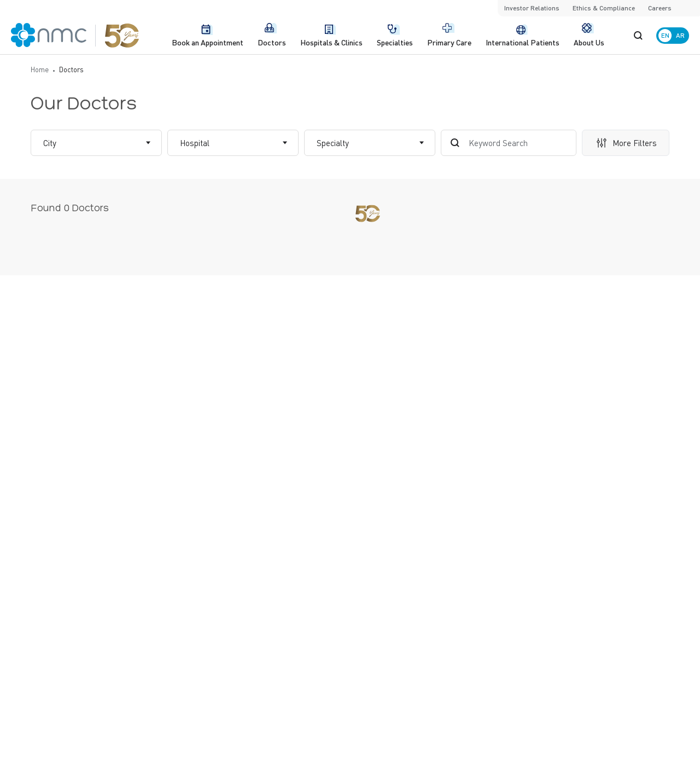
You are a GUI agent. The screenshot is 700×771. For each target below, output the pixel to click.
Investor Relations (532, 8)
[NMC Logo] (75, 35)
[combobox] (44, 143)
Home (40, 69)
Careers (660, 8)
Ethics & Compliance (604, 8)
